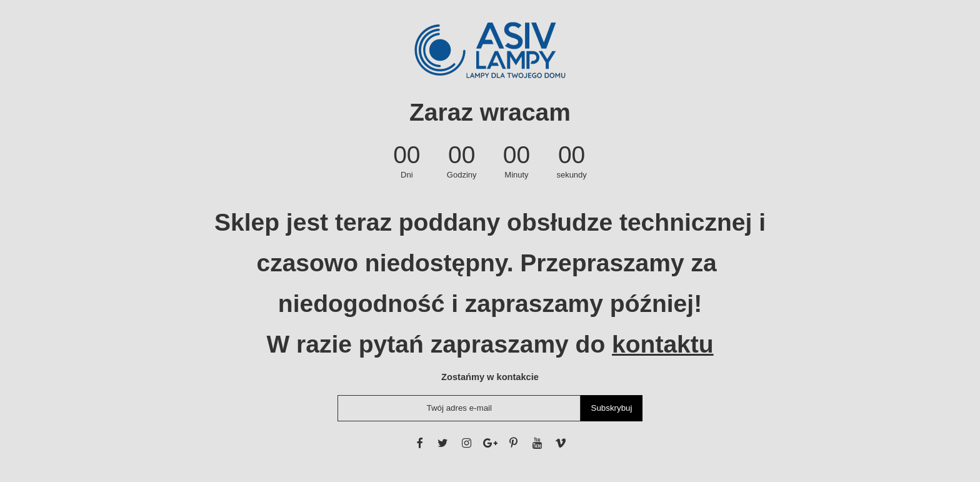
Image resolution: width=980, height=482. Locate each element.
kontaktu (663, 344)
